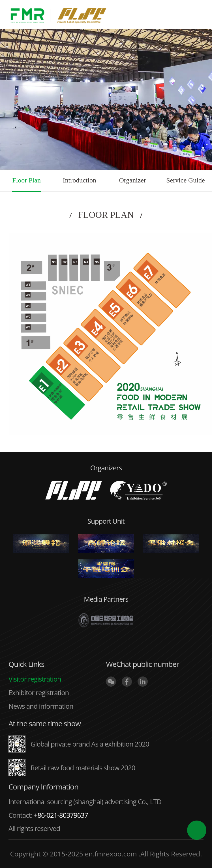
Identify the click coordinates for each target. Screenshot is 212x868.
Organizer (132, 180)
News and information (41, 706)
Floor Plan (26, 180)
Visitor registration (35, 679)
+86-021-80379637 (61, 815)
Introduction (80, 180)
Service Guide (185, 180)
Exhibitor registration (39, 692)
